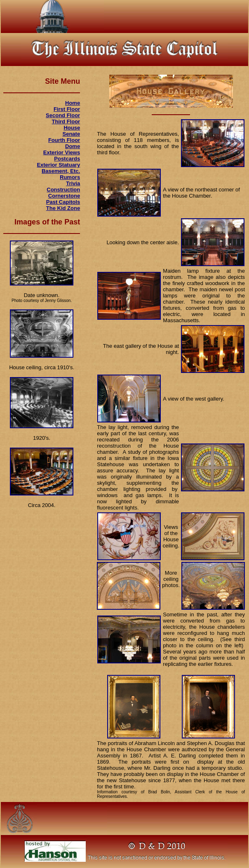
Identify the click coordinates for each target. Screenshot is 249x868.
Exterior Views (62, 152)
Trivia (73, 183)
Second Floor (63, 115)
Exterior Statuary (58, 165)
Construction (63, 190)
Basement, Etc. (61, 171)
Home (73, 103)
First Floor (67, 109)
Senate (72, 134)
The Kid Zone (63, 208)
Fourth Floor (64, 140)
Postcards (67, 159)
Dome (73, 146)
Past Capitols (63, 202)
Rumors (70, 177)
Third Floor (66, 121)
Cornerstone (64, 196)
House (72, 128)
